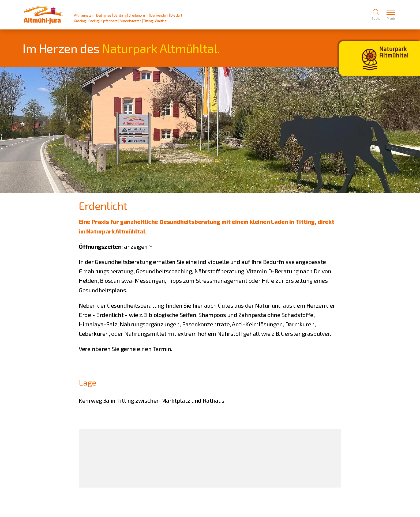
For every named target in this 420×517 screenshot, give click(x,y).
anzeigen (136, 246)
